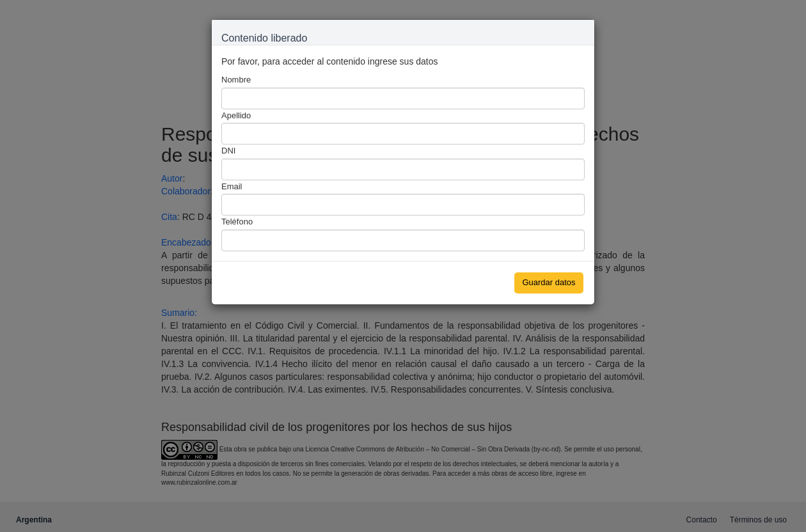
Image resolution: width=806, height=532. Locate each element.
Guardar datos (549, 282)
